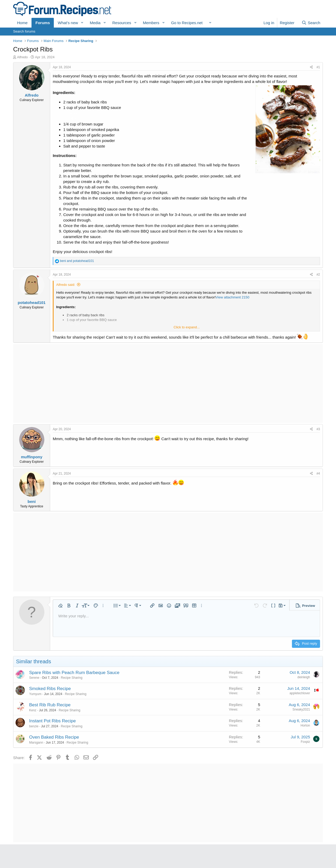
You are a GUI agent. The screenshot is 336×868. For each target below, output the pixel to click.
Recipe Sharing (72, 678)
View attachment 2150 (232, 297)
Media (95, 23)
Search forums (24, 31)
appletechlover (300, 693)
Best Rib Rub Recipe (50, 705)
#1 (318, 67)
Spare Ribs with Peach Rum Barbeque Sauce (74, 673)
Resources (122, 23)
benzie (34, 726)
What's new (68, 23)
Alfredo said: (66, 285)
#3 (318, 429)
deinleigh (304, 677)
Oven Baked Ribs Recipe (54, 737)
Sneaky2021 (301, 709)
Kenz (33, 710)
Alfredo (22, 57)
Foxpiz (305, 742)
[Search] (311, 23)
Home (22, 23)
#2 (318, 275)
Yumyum (35, 694)
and (77, 261)
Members (151, 23)
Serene (34, 678)
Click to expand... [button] (187, 327)
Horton (305, 725)
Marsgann (36, 743)
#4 (318, 474)
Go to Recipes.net (187, 23)
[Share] (311, 67)
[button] (82, 23)
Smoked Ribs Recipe (50, 689)
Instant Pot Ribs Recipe (52, 721)
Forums (43, 23)
